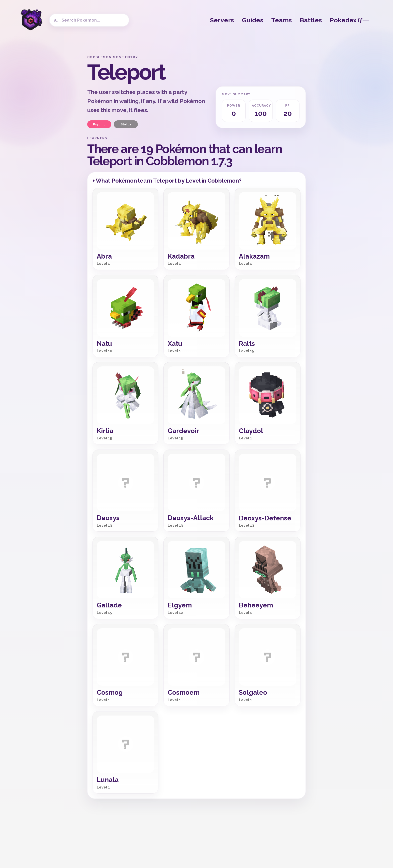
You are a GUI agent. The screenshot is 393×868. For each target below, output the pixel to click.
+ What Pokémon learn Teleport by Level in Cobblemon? (167, 181)
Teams (281, 20)
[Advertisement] (44, 130)
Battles (311, 20)
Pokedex (349, 20)
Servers (222, 20)
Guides (253, 20)
